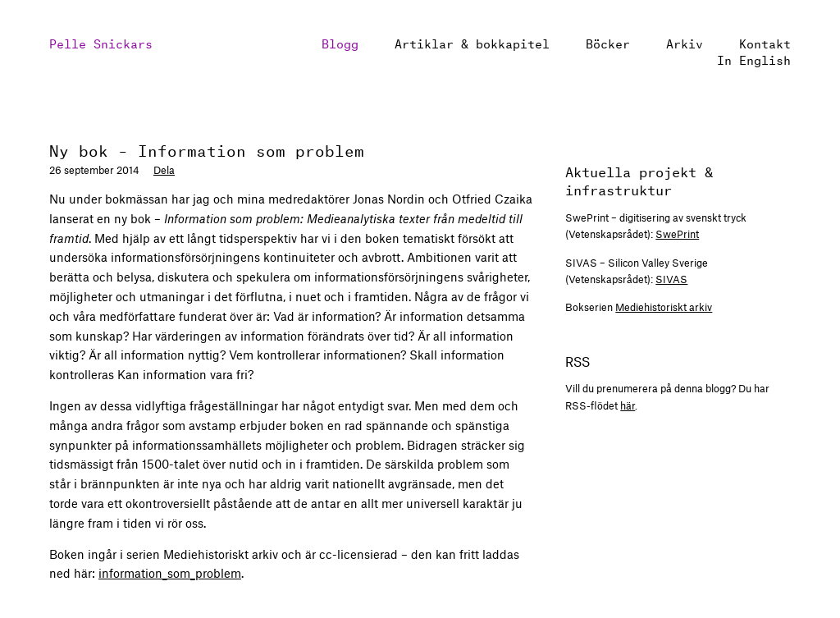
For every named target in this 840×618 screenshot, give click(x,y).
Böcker (608, 42)
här (628, 405)
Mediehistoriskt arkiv (664, 307)
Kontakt (765, 42)
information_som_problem (170, 573)
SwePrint (677, 234)
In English (754, 59)
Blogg (340, 42)
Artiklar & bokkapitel (472, 42)
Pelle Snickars (101, 42)
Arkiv (685, 42)
